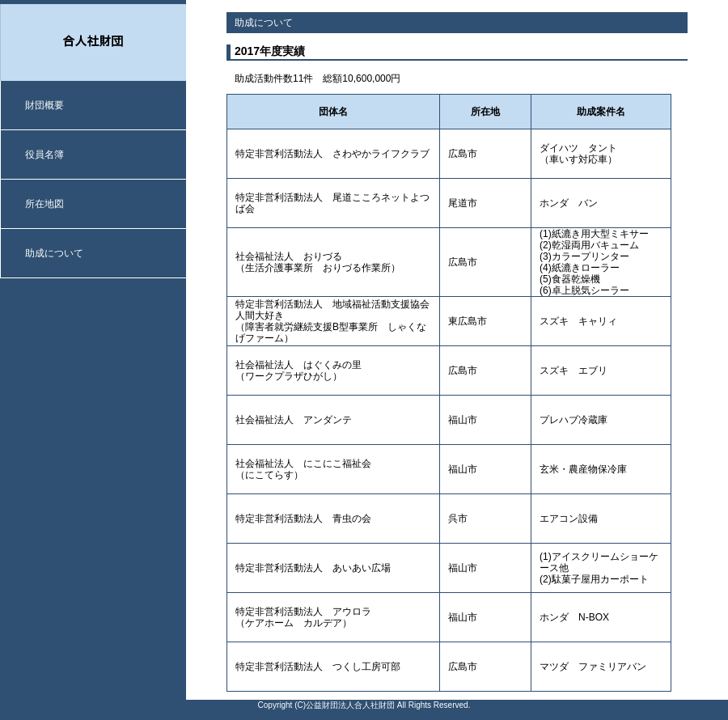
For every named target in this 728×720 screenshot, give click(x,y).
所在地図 (44, 204)
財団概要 (44, 105)
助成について (54, 253)
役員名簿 (44, 155)
